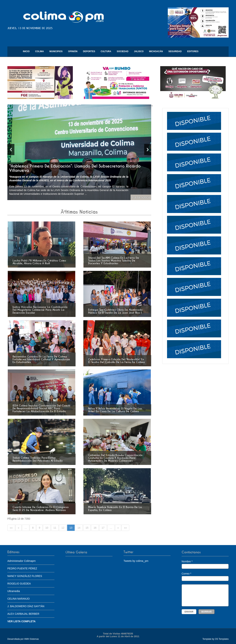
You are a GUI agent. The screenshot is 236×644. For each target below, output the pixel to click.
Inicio (26, 51)
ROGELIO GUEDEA (19, 584)
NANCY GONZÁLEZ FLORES (25, 576)
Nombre (205, 564)
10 (47, 528)
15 (87, 528)
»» (125, 528)
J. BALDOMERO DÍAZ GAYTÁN (26, 606)
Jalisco (139, 51)
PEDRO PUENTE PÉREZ (22, 568)
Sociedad (123, 51)
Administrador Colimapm (21, 561)
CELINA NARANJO (19, 599)
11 (55, 528)
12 (63, 528)
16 (95, 528)
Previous (11, 150)
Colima (40, 51)
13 (71, 528)
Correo (205, 577)
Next (148, 150)
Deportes (89, 51)
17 (103, 528)
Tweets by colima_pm (136, 561)
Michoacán (156, 51)
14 (79, 528)
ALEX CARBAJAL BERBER (23, 614)
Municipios (56, 51)
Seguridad (175, 51)
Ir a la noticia (141, 197)
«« (11, 528)
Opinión (73, 51)
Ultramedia (14, 591)
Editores (193, 51)
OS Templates (222, 639)
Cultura (106, 51)
